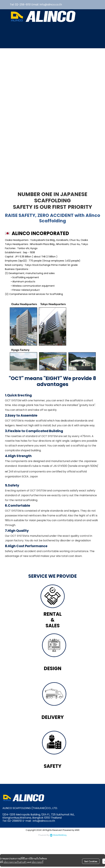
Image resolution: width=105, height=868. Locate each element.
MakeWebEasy (60, 835)
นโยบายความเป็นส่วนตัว (15, 862)
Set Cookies (91, 861)
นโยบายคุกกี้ (37, 862)
